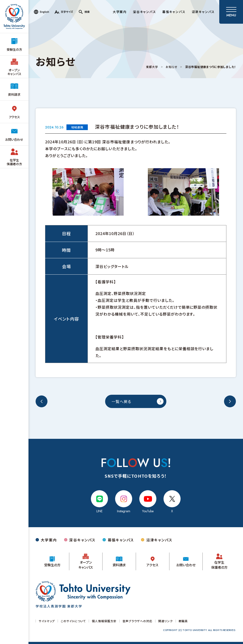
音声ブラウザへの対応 (137, 621)
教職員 (183, 621)
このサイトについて (73, 621)
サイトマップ (47, 621)
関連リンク (166, 621)
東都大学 (152, 67)
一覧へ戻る (121, 401)
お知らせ (171, 67)
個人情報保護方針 (104, 621)
